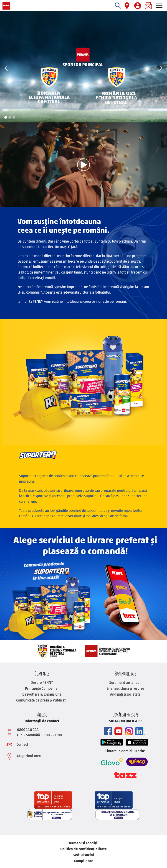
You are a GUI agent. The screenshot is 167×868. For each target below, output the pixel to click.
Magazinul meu (29, 756)
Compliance (84, 861)
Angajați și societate (125, 695)
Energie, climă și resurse (125, 689)
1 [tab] (6, 117)
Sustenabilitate (125, 673)
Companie (42, 673)
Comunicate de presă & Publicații (42, 701)
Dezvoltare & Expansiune (42, 695)
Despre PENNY (42, 683)
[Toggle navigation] (159, 6)
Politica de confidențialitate (83, 849)
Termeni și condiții (83, 843)
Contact (22, 745)
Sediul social (84, 855)
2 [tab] (10, 117)
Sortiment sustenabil (125, 683)
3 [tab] (14, 117)
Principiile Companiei (42, 689)
